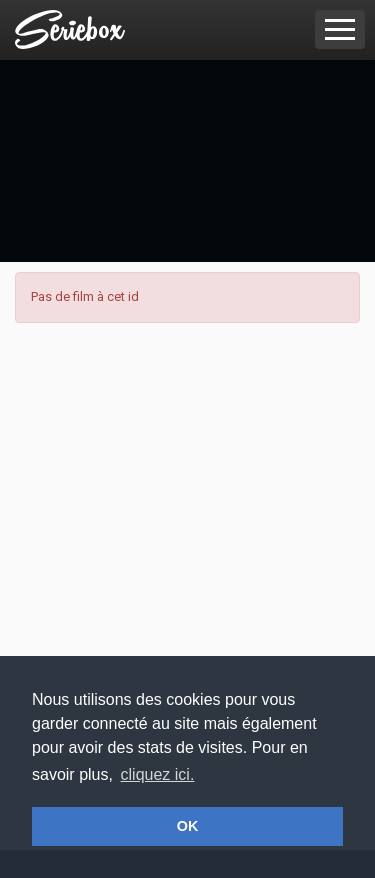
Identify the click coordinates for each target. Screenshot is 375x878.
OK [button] (188, 826)
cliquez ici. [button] (158, 774)
